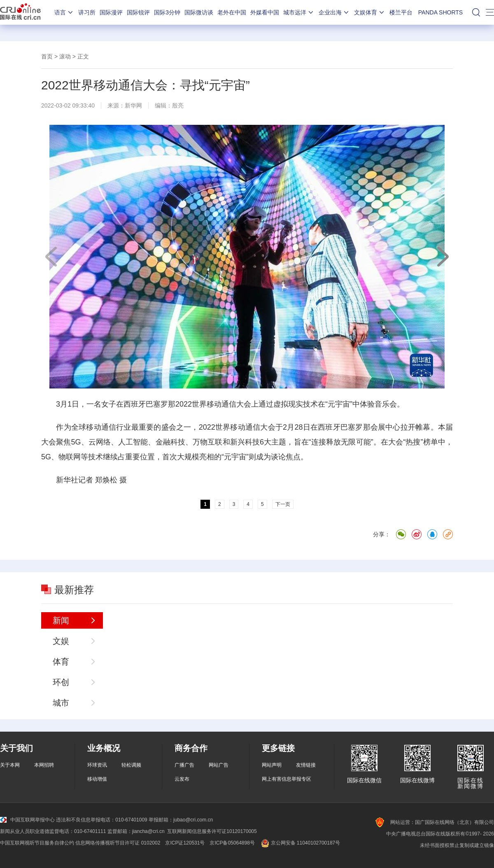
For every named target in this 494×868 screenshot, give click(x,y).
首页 (47, 56)
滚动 (65, 56)
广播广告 (184, 765)
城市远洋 (299, 12)
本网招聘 (44, 765)
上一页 (51, 257)
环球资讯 (97, 765)
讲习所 (87, 12)
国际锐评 (138, 12)
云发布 (182, 779)
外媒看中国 (265, 12)
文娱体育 (370, 12)
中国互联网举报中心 (27, 820)
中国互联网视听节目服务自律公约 (37, 843)
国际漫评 (111, 12)
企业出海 (334, 12)
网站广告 (219, 765)
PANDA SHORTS (440, 12)
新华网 (133, 105)
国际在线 (20, 12)
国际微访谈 (199, 12)
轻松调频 (131, 765)
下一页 (443, 257)
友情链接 (306, 765)
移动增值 (97, 779)
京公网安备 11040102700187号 (300, 843)
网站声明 (272, 765)
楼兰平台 (401, 12)
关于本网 (10, 765)
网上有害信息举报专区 (287, 779)
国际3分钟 (167, 12)
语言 (64, 12)
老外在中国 (232, 12)
